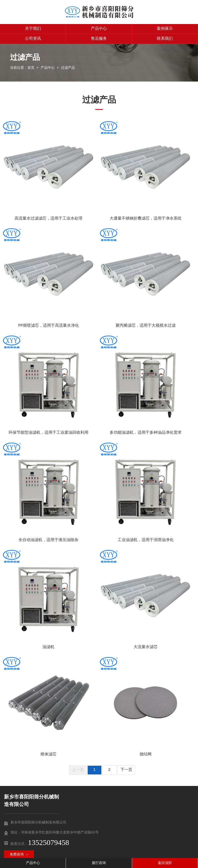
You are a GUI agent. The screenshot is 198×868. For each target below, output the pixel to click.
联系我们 (165, 39)
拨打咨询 (99, 863)
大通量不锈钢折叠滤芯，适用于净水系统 (146, 219)
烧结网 (146, 754)
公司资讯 (33, 39)
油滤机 (48, 647)
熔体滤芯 (48, 754)
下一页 (126, 770)
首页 (31, 68)
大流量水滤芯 (146, 647)
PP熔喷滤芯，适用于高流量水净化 (49, 326)
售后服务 (99, 39)
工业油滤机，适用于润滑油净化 (146, 540)
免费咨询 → (19, 854)
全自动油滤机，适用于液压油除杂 (48, 540)
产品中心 (99, 29)
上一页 (78, 770)
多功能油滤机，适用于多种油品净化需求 (146, 433)
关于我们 (33, 29)
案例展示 (165, 29)
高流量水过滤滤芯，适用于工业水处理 (48, 219)
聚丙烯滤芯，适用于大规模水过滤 (146, 326)
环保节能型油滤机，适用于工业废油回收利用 (48, 433)
